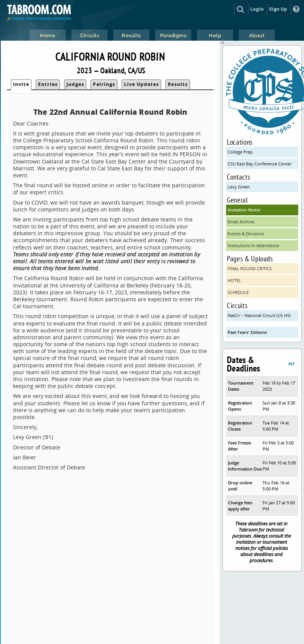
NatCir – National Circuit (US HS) (259, 315)
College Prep (240, 152)
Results (178, 84)
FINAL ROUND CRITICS (250, 268)
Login (257, 9)
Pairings (104, 84)
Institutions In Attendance (253, 245)
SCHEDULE (238, 292)
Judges (75, 84)
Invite (21, 84)
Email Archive (241, 222)
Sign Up (278, 9)
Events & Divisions (246, 234)
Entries (48, 84)
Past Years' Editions (247, 332)
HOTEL (234, 280)
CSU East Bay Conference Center (259, 164)
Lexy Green (239, 187)
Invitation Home (244, 210)
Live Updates (141, 84)
